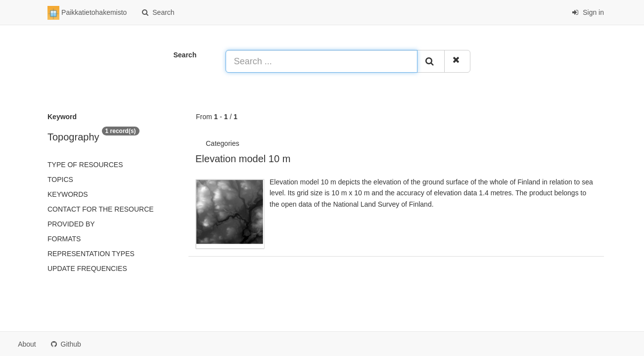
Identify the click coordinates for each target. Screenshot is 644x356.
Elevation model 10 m (243, 159)
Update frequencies (87, 268)
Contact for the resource (101, 209)
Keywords (68, 194)
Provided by (71, 224)
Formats (64, 239)
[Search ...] (322, 61)
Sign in (588, 12)
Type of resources (85, 165)
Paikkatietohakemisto (87, 13)
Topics (60, 179)
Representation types (91, 254)
